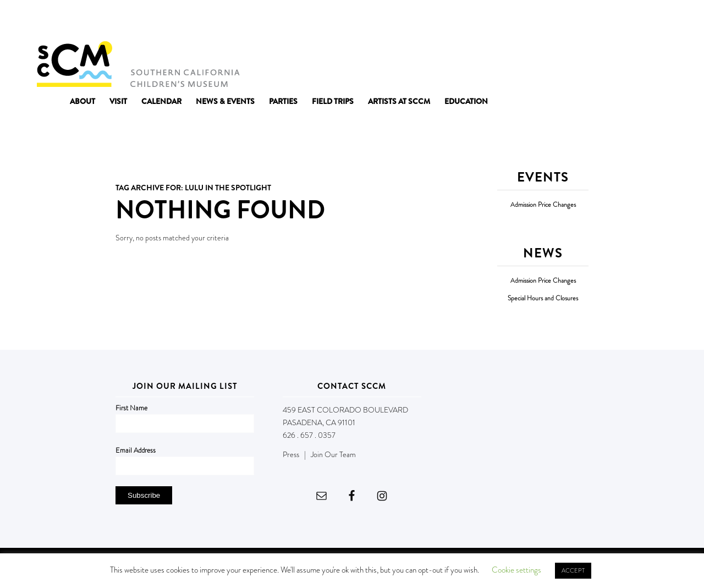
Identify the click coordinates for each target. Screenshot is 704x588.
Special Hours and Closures (543, 298)
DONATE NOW (643, 21)
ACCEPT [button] (573, 570)
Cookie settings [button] (516, 570)
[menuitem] (82, 101)
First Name (131, 408)
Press (291, 454)
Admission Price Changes (543, 205)
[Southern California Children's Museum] (138, 63)
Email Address (136, 450)
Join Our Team (333, 454)
